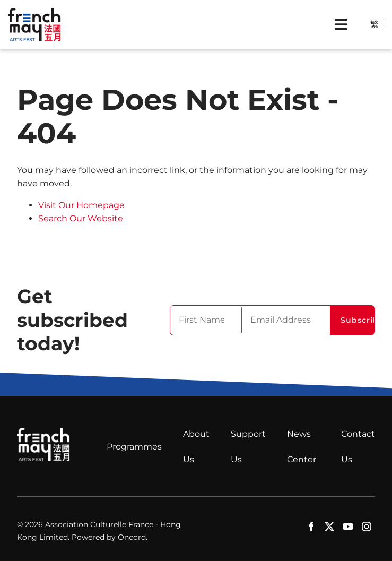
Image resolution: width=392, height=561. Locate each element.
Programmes (134, 447)
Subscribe (358, 320)
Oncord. (133, 537)
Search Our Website (81, 218)
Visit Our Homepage (81, 205)
